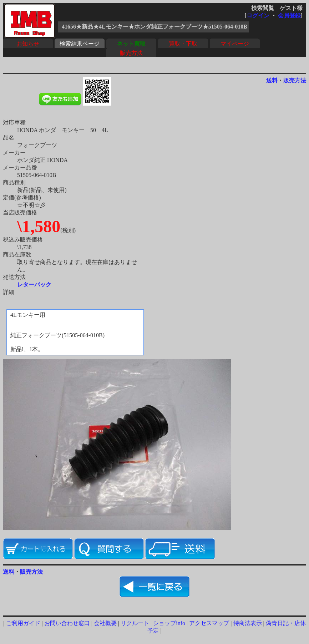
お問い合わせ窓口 (67, 623)
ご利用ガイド (23, 623)
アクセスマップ (209, 623)
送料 (272, 80)
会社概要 (105, 623)
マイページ (235, 44)
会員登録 (289, 16)
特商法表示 (248, 623)
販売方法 (131, 53)
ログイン (258, 16)
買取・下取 (183, 44)
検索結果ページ (80, 44)
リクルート (135, 623)
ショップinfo (169, 623)
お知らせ (28, 44)
